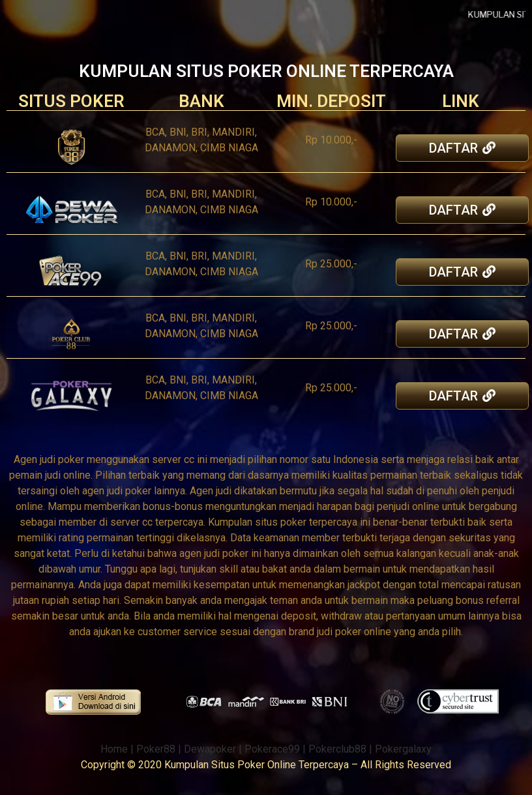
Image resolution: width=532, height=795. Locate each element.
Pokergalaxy (403, 749)
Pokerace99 (272, 749)
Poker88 (156, 749)
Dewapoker (210, 749)
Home (114, 749)
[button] (463, 148)
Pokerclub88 (337, 749)
